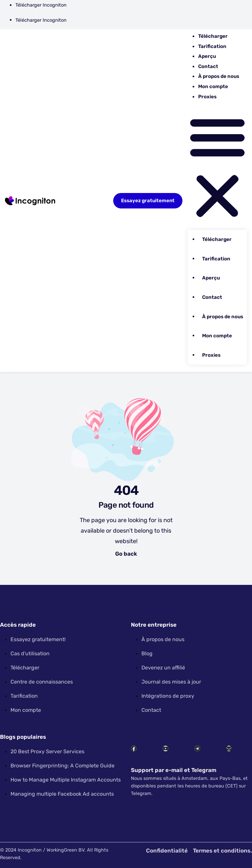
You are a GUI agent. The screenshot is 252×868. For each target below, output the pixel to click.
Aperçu (207, 56)
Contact (208, 66)
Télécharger (213, 36)
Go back (126, 554)
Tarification (212, 46)
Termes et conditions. (222, 851)
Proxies (207, 97)
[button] (217, 166)
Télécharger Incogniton (41, 5)
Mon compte (213, 86)
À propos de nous (219, 76)
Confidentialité (167, 851)
